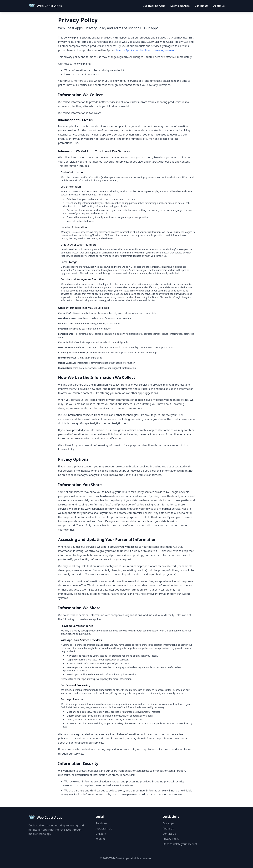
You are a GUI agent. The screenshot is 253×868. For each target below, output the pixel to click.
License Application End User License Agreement (145, 50)
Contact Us (201, 6)
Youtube (101, 839)
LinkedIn (101, 834)
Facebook (101, 823)
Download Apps (180, 6)
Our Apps (168, 823)
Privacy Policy (171, 839)
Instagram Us (104, 829)
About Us (219, 6)
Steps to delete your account (180, 844)
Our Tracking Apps (154, 6)
